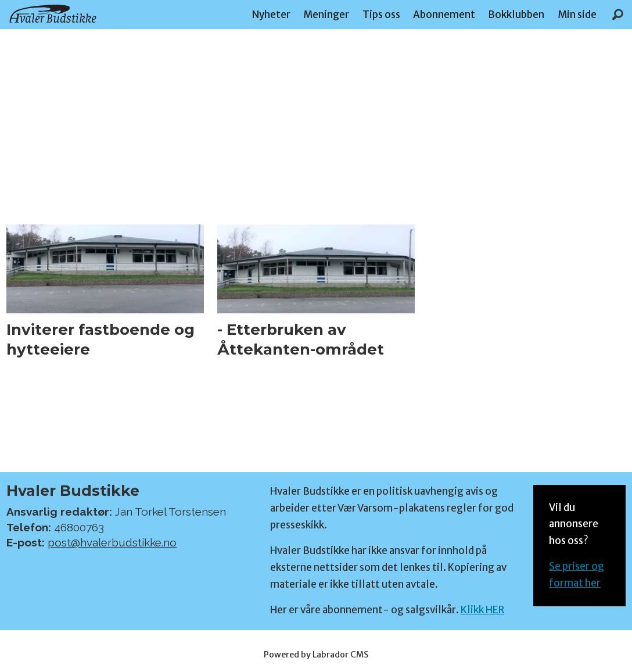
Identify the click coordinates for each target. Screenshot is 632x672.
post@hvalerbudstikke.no (112, 542)
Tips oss (381, 15)
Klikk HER (482, 610)
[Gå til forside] (53, 14)
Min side (577, 15)
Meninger (326, 15)
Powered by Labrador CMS (316, 655)
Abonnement (444, 15)
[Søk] (617, 15)
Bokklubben (516, 15)
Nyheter (271, 15)
